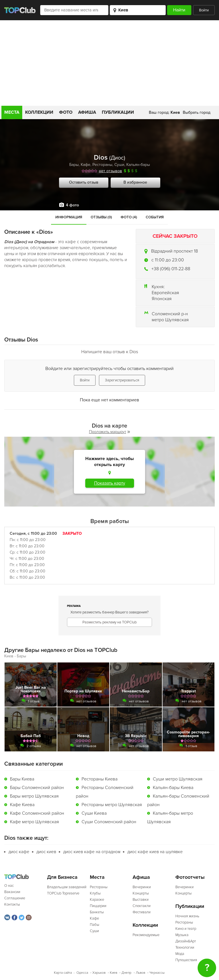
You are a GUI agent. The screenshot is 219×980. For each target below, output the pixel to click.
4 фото (72, 205)
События (155, 217)
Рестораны (102, 165)
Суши (119, 165)
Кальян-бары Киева (173, 788)
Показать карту (110, 483)
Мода (180, 954)
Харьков (99, 973)
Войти (204, 10)
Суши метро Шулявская (178, 779)
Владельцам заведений (67, 887)
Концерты (141, 893)
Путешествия (186, 960)
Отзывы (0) (101, 217)
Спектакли (142, 906)
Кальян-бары (138, 165)
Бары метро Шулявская (34, 796)
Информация (69, 217)
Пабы (95, 925)
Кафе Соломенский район (37, 813)
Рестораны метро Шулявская (112, 805)
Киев (113, 973)
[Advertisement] (109, 63)
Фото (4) (129, 217)
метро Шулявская (170, 320)
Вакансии (12, 892)
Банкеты (97, 912)
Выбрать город (197, 112)
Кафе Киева (22, 805)
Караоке (97, 900)
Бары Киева (22, 779)
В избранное (135, 182)
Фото (66, 112)
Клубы (95, 893)
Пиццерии (98, 906)
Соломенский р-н (170, 314)
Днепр (126, 973)
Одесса (82, 973)
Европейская (165, 293)
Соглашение (15, 898)
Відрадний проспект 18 (175, 251)
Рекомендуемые (146, 935)
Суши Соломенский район (109, 822)
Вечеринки (142, 887)
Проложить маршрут (109, 432)
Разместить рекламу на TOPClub (109, 622)
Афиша (87, 112)
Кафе (86, 165)
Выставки (141, 900)
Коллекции (39, 112)
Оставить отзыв (84, 182)
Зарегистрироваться (122, 380)
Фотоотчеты (190, 877)
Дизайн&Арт (186, 941)
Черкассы (157, 973)
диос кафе (19, 852)
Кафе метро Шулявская (35, 822)
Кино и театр (186, 929)
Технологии (185, 948)
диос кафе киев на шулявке (155, 852)
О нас (9, 886)
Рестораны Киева (100, 779)
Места (12, 112)
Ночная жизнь (187, 916)
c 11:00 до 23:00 (168, 260)
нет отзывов (110, 171)
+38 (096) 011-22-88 (171, 269)
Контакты (12, 904)
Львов (140, 973)
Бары (74, 165)
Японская (162, 299)
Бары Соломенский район (37, 788)
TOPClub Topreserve (63, 893)
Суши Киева (94, 813)
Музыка (182, 935)
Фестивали (142, 912)
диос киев (46, 852)
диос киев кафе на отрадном (92, 852)
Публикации (118, 112)
